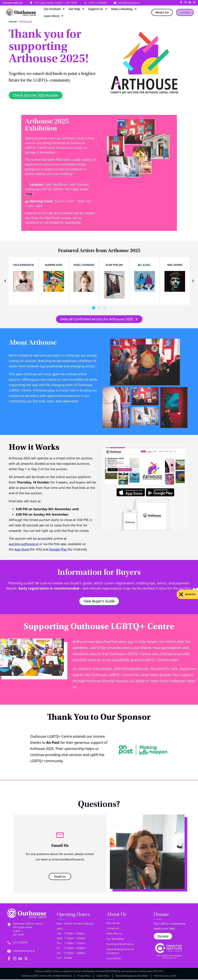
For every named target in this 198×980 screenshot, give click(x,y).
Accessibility (114, 959)
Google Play (58, 550)
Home (13, 21)
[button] (5, 282)
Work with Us (114, 934)
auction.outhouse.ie (24, 545)
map (29, 195)
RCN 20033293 (113, 972)
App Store (22, 550)
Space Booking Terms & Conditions (120, 952)
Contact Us (113, 929)
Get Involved (54, 9)
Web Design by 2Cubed (165, 977)
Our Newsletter (115, 940)
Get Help (77, 9)
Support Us (98, 9)
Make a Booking (124, 9)
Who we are (113, 924)
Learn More (54, 16)
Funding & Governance (120, 945)
